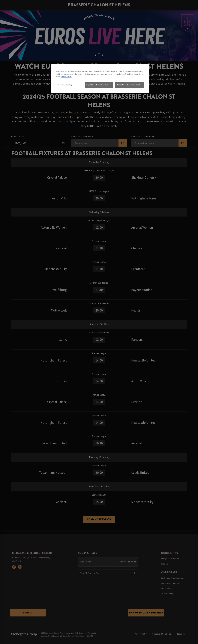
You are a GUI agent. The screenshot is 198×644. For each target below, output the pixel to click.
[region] (100, 79)
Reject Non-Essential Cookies (99, 85)
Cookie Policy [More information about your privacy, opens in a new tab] (66, 77)
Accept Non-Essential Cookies (130, 85)
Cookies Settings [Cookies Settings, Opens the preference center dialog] (66, 85)
